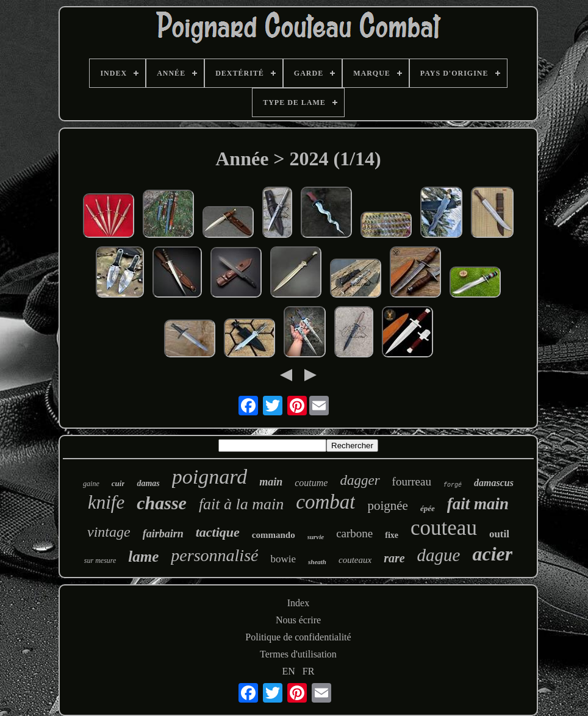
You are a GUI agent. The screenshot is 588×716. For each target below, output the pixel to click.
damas (148, 483)
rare (394, 558)
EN (289, 671)
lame (143, 557)
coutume (311, 483)
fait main (478, 504)
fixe (392, 535)
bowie (283, 559)
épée (428, 508)
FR (309, 671)
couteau (444, 528)
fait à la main (241, 504)
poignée (387, 506)
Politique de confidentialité (298, 637)
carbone (354, 533)
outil (499, 534)
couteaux (355, 560)
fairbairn (163, 534)
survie (316, 537)
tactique (218, 532)
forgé (453, 485)
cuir (118, 483)
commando (274, 535)
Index (298, 603)
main (271, 482)
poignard (210, 477)
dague (439, 555)
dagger (360, 480)
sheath (317, 562)
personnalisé (214, 555)
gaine (91, 484)
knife (106, 502)
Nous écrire (298, 620)
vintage (109, 532)
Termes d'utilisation (298, 654)
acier (492, 554)
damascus (494, 483)
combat (325, 502)
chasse (162, 503)
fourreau (412, 482)
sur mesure (100, 560)
